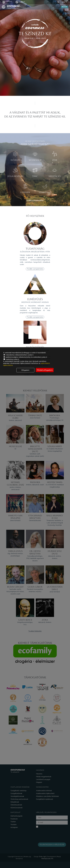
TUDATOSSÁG (35, 249)
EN (65, 2)
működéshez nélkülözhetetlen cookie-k (18, 355)
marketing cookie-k (11, 359)
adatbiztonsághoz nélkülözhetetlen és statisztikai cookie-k (25, 357)
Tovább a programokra (35, 269)
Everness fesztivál (7, 2)
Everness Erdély (20, 2)
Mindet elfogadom (45, 370)
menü (67, 14)
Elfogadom (25, 370)
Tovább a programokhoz (35, 200)
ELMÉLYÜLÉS (35, 299)
